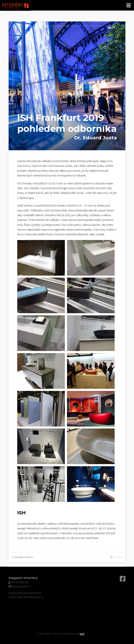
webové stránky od (79, 634)
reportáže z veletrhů (24, 557)
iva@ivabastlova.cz (21, 587)
